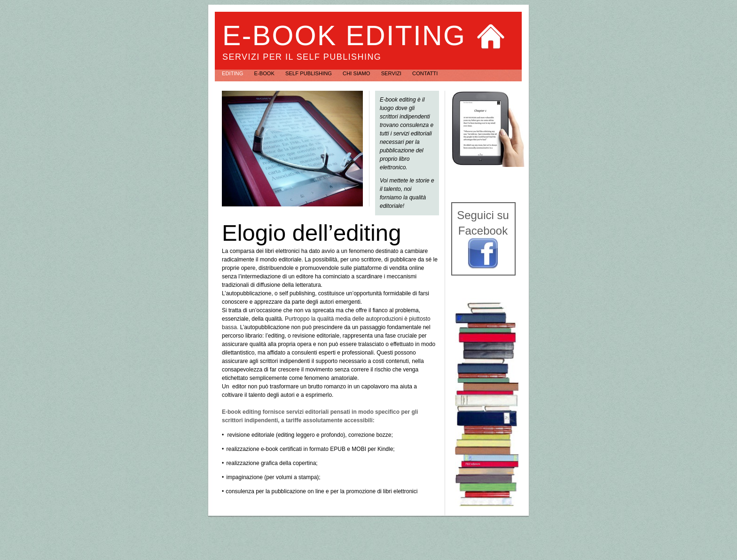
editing (233, 73)
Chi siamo (357, 73)
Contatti (425, 73)
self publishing (309, 73)
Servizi (392, 73)
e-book (265, 73)
